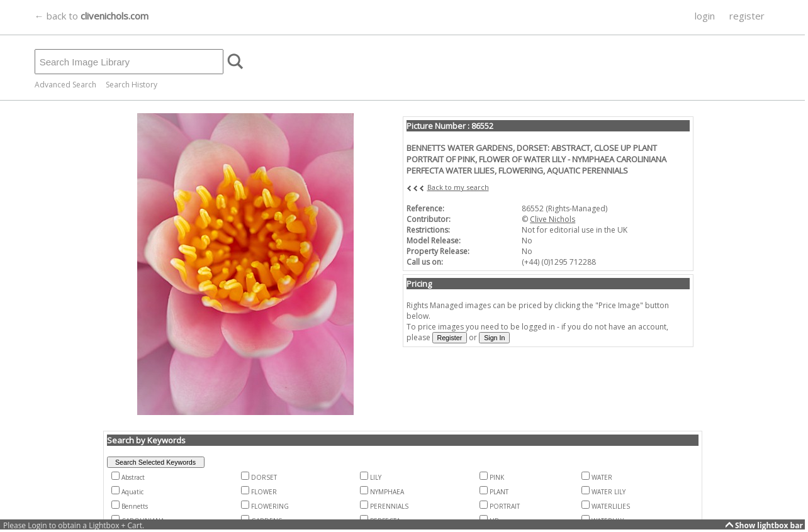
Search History (132, 85)
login (705, 16)
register (747, 16)
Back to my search (458, 187)
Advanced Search (65, 85)
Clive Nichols (553, 219)
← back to (92, 16)
